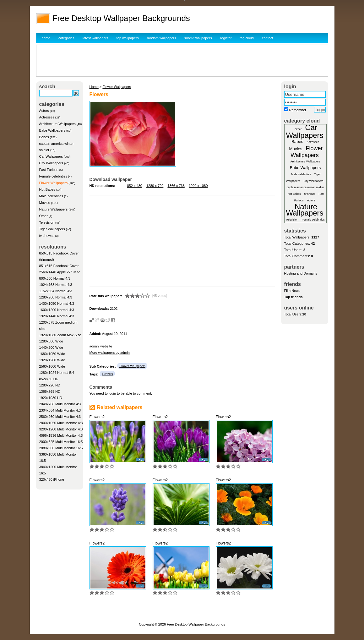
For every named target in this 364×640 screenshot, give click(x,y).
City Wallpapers (51, 163)
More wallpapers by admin (110, 353)
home (46, 38)
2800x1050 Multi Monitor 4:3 (61, 423)
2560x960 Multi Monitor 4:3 (60, 417)
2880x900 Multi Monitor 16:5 (61, 448)
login (112, 393)
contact (267, 38)
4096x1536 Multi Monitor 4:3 (61, 435)
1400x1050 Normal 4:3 (57, 304)
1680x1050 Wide (52, 354)
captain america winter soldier (305, 187)
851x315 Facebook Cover (59, 266)
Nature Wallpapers (54, 209)
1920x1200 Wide (52, 360)
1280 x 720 (155, 186)
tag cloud (247, 38)
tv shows (46, 236)
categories (66, 38)
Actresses (47, 117)
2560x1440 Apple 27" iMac (60, 272)
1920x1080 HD (51, 398)
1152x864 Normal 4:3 (56, 291)
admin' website (101, 346)
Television (47, 222)
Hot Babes (47, 189)
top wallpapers (128, 38)
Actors (44, 111)
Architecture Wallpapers (57, 124)
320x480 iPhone (52, 479)
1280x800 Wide (51, 341)
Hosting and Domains (301, 273)
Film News (292, 291)
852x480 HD (49, 379)
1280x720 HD (50, 385)
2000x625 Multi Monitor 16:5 (61, 442)
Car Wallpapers (51, 156)
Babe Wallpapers (52, 130)
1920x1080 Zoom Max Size (60, 335)
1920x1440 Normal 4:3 (57, 316)
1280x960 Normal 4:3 (56, 297)
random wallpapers (162, 38)
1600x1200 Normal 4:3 (57, 310)
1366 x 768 (176, 186)
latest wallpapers (95, 38)
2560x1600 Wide (52, 366)
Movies (45, 203)
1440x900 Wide (51, 347)
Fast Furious (49, 170)
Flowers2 (97, 417)
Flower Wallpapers (54, 183)
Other (44, 216)
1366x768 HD (50, 391)
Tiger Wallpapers (52, 229)
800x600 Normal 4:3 (55, 278)
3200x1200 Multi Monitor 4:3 (61, 429)
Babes (44, 137)
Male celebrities (51, 196)
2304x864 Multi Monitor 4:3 (60, 410)
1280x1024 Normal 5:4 (57, 373)
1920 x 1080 (198, 186)
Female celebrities (53, 176)
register (226, 38)
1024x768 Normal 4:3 (56, 285)
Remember (298, 110)
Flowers (107, 374)
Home (94, 87)
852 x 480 (135, 186)
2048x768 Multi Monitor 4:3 (60, 404)
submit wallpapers (198, 38)
